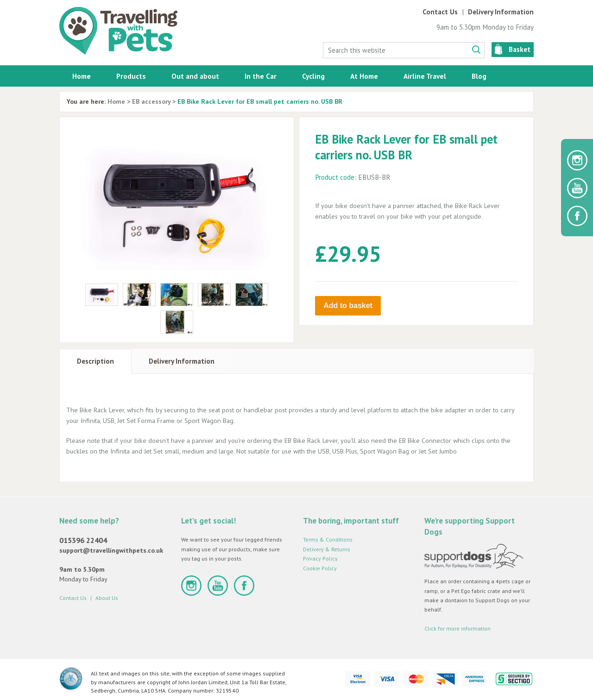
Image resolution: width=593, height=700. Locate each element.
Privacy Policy (320, 558)
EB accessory (151, 101)
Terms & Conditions (328, 539)
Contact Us (440, 12)
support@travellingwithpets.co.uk (111, 550)
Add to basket (348, 306)
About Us (107, 598)
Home (82, 76)
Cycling (313, 76)
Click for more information (457, 628)
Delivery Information (501, 12)
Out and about (195, 76)
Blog (479, 76)
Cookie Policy (320, 568)
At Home (364, 76)
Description (95, 361)
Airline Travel (425, 76)
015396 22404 (83, 540)
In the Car (261, 76)
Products (131, 76)
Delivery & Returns (327, 549)
